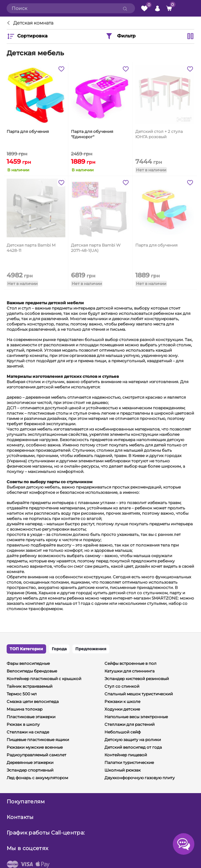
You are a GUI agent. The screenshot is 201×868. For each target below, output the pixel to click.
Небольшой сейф (123, 732)
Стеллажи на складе (28, 732)
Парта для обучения (28, 131)
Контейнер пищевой (126, 755)
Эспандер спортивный (30, 770)
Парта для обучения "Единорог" (92, 134)
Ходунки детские (122, 709)
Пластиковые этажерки (31, 717)
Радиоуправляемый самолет (36, 755)
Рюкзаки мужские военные (35, 747)
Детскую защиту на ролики (133, 740)
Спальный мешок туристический (139, 694)
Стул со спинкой (122, 686)
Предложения (91, 649)
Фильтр (120, 36)
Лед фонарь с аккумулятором (37, 778)
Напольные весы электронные (136, 717)
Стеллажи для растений (130, 724)
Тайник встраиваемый (30, 686)
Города (59, 649)
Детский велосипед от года (133, 747)
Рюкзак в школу (23, 724)
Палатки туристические (129, 762)
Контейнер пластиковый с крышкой (44, 679)
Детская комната (33, 23)
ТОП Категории (26, 649)
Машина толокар (25, 709)
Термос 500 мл (22, 694)
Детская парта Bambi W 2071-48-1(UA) (96, 248)
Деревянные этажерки (30, 762)
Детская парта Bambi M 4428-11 (31, 248)
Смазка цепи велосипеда (33, 701)
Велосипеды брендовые (32, 671)
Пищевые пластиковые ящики (38, 740)
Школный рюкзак (123, 770)
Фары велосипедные (28, 663)
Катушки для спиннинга (130, 671)
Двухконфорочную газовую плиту (140, 778)
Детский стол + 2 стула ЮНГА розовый (159, 134)
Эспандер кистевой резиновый (137, 679)
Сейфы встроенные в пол (131, 663)
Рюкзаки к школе (122, 701)
